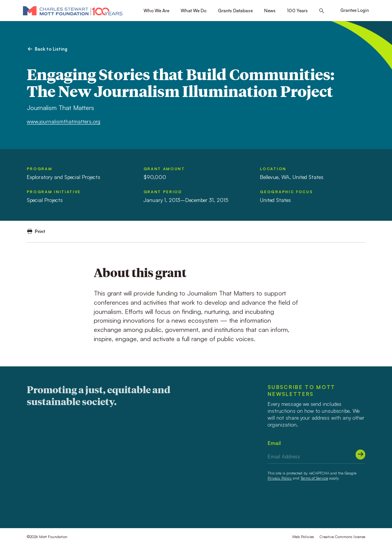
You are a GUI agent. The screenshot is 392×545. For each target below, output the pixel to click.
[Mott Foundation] (73, 11)
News (270, 11)
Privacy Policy (280, 478)
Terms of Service (314, 478)
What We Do (194, 11)
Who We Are (156, 11)
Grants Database (235, 11)
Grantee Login (355, 10)
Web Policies (303, 537)
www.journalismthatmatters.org (64, 121)
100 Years (297, 11)
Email (274, 443)
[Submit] (360, 454)
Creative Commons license (342, 537)
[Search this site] (322, 11)
